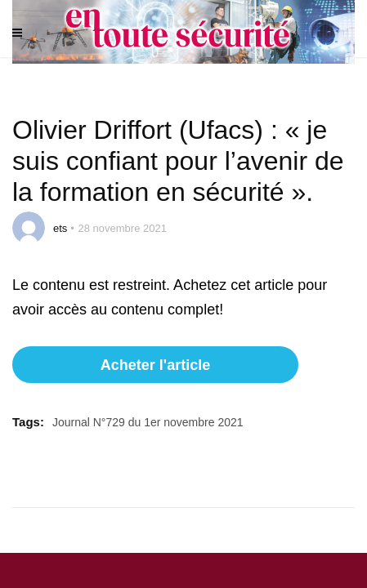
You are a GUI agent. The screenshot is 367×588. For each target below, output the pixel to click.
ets (60, 228)
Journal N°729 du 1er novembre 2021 (148, 422)
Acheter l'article (155, 365)
